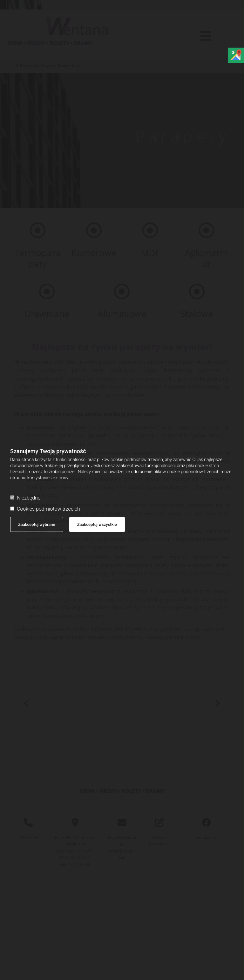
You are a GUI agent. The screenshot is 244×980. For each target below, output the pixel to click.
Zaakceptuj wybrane (37, 524)
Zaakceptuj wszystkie (97, 524)
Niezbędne (25, 498)
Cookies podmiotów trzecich (45, 509)
